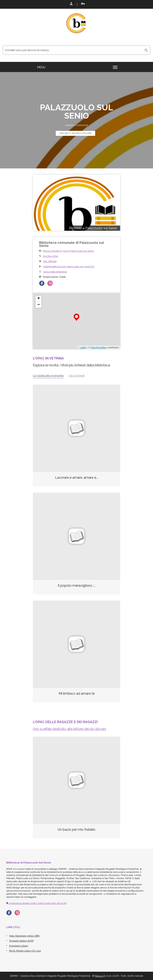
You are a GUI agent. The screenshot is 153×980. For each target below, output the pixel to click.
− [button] (39, 305)
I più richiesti (77, 376)
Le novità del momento (48, 376)
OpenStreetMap (99, 347)
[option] (76, 791)
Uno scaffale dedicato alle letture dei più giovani (69, 729)
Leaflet (83, 347)
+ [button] (39, 299)
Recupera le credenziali (83, 4)
